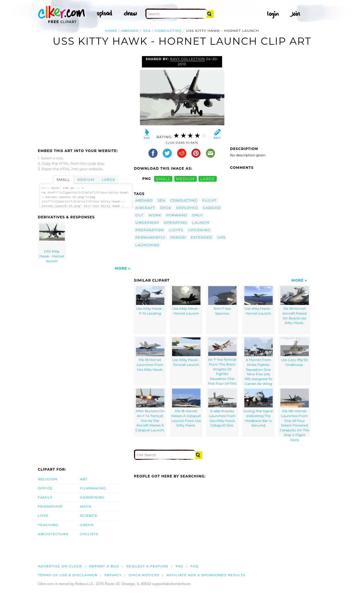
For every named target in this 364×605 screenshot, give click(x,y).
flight (210, 200)
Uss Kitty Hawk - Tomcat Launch (186, 352)
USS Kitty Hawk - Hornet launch (52, 241)
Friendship (50, 506)
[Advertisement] (86, 99)
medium (185, 179)
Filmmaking (93, 488)
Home (111, 31)
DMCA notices (144, 575)
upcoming (199, 230)
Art (84, 479)
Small (63, 180)
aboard (130, 31)
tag (179, 566)
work (155, 215)
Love (43, 515)
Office (45, 488)
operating (176, 222)
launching (147, 245)
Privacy (113, 575)
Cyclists (89, 534)
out (140, 215)
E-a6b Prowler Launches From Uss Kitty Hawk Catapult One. (222, 408)
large (208, 179)
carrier (212, 208)
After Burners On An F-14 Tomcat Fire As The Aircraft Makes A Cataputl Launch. (150, 410)
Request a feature (147, 566)
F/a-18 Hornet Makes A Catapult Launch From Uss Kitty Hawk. (186, 408)
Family (45, 497)
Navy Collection (188, 59)
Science (89, 515)
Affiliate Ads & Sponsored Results (206, 575)
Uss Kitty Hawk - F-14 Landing (150, 301)
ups (221, 237)
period (178, 237)
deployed (187, 208)
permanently (150, 237)
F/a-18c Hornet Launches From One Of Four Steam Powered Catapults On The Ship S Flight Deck (295, 413)
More (121, 268)
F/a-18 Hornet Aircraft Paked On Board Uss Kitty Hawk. (295, 305)
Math (86, 506)
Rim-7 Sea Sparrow (222, 301)
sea (147, 31)
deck (166, 208)
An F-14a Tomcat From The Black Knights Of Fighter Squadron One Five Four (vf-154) (222, 361)
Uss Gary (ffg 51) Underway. (295, 352)
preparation (150, 230)
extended (202, 237)
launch (201, 222)
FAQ (194, 566)
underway (147, 222)
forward (177, 215)
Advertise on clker (60, 566)
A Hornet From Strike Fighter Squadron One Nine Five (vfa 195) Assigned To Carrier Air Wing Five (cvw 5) (258, 361)
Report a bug (104, 566)
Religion (48, 479)
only (197, 215)
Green (87, 525)
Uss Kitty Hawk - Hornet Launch (186, 301)
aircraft (145, 208)
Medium (86, 180)
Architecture (53, 534)
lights (176, 230)
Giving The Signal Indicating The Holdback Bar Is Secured (258, 408)
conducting (168, 31)
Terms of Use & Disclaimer (68, 575)
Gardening (92, 497)
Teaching (48, 525)
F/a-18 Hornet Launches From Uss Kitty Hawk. (150, 354)
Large (108, 180)
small (163, 179)
